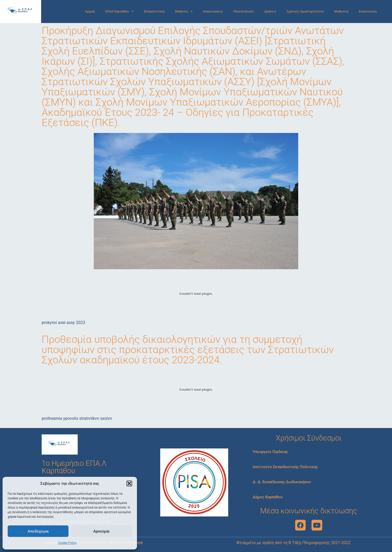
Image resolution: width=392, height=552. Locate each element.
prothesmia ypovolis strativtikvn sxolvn (77, 418)
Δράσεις (270, 12)
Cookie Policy (67, 543)
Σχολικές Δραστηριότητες (305, 12)
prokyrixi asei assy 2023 (63, 323)
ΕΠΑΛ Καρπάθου (119, 12)
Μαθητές (184, 12)
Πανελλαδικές (244, 12)
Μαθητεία (341, 12)
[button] (129, 483)
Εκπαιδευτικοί (154, 12)
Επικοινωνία (368, 12)
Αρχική (90, 12)
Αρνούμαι (101, 531)
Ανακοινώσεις (213, 12)
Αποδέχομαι (38, 531)
